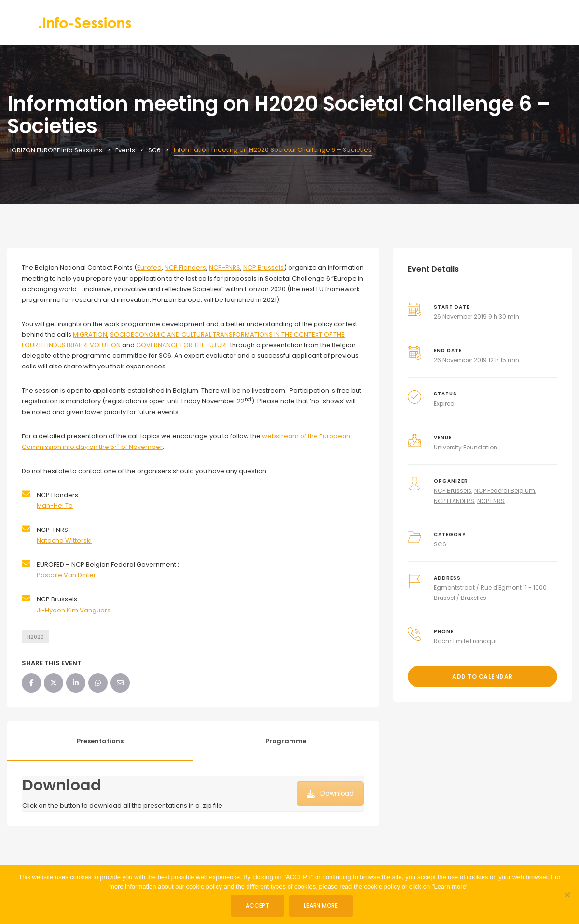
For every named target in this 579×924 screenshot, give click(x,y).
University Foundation (466, 447)
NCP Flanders (185, 267)
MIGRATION (90, 334)
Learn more (321, 905)
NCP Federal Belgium (505, 491)
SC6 (440, 544)
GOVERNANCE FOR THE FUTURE (182, 345)
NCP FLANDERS (454, 501)
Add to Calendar (482, 676)
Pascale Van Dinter (66, 575)
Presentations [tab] (100, 741)
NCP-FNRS (225, 267)
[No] (567, 895)
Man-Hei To (55, 506)
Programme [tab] (286, 741)
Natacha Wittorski (64, 540)
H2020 (35, 637)
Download (330, 793)
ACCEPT (258, 905)
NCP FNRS (491, 501)
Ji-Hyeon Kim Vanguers (74, 610)
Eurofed (149, 267)
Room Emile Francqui (465, 641)
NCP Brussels (263, 267)
